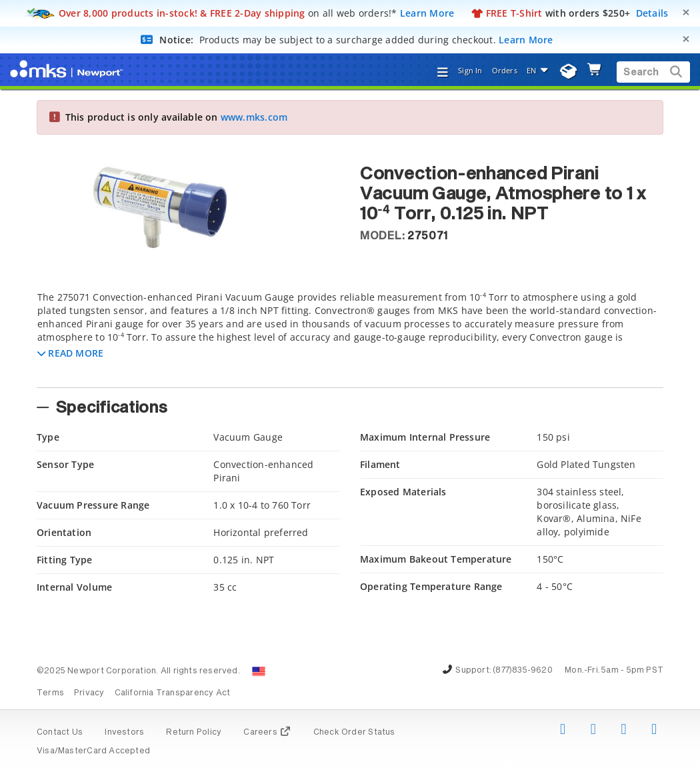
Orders (505, 70)
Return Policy (194, 733)
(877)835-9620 (523, 671)
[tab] (350, 335)
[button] (70, 353)
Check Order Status (354, 733)
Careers (267, 733)
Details (652, 13)
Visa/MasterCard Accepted (93, 751)
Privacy (89, 693)
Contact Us (60, 733)
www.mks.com (254, 117)
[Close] (686, 12)
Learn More (427, 13)
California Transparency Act (173, 693)
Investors (124, 733)
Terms (50, 693)
